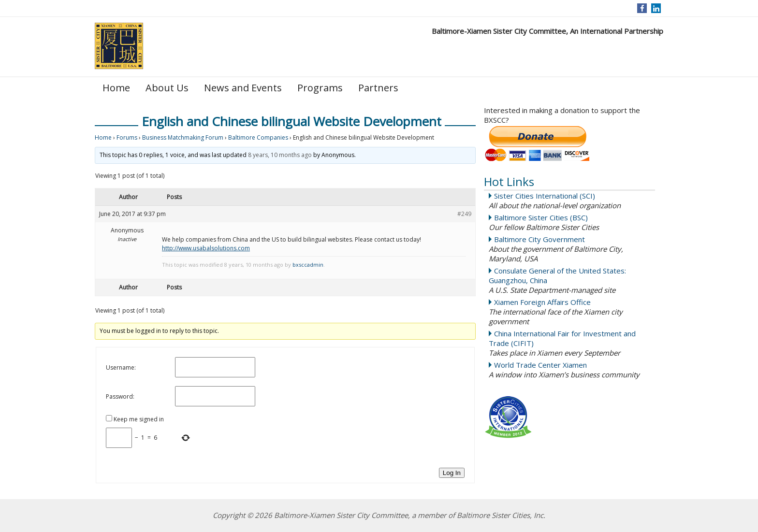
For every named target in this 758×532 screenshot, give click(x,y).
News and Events (243, 88)
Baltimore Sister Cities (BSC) (541, 217)
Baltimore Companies (258, 137)
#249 (464, 214)
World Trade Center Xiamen (540, 365)
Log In (452, 473)
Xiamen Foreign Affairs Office (542, 302)
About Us (167, 88)
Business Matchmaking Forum (183, 137)
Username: (121, 367)
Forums (127, 137)
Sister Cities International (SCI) (545, 196)
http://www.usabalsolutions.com (206, 248)
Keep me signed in (139, 419)
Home (116, 88)
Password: (120, 396)
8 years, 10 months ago (280, 155)
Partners (378, 88)
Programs (320, 88)
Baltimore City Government (539, 239)
